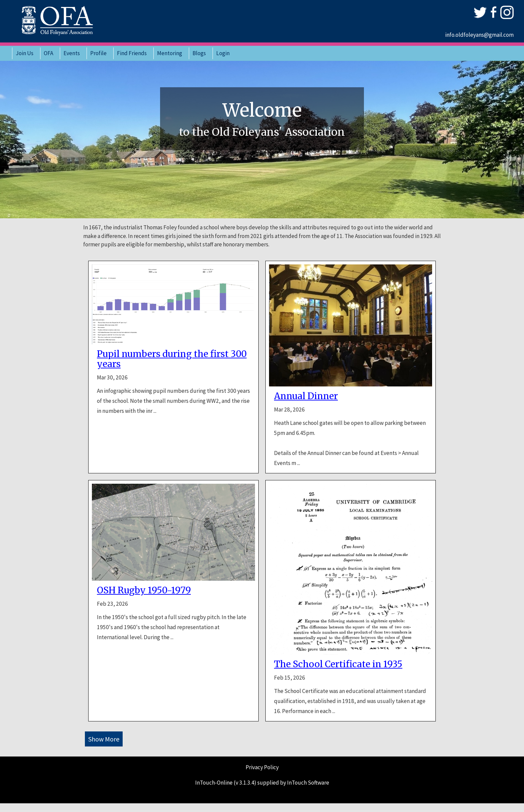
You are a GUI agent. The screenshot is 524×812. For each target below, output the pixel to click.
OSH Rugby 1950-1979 (144, 590)
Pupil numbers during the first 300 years (172, 359)
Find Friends (132, 53)
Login (223, 53)
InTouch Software (308, 783)
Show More (104, 739)
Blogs (199, 53)
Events (72, 53)
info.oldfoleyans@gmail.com (479, 35)
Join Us (25, 53)
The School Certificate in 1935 (338, 664)
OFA (48, 53)
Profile (98, 53)
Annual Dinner (306, 396)
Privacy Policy (262, 767)
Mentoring (170, 53)
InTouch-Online (214, 783)
